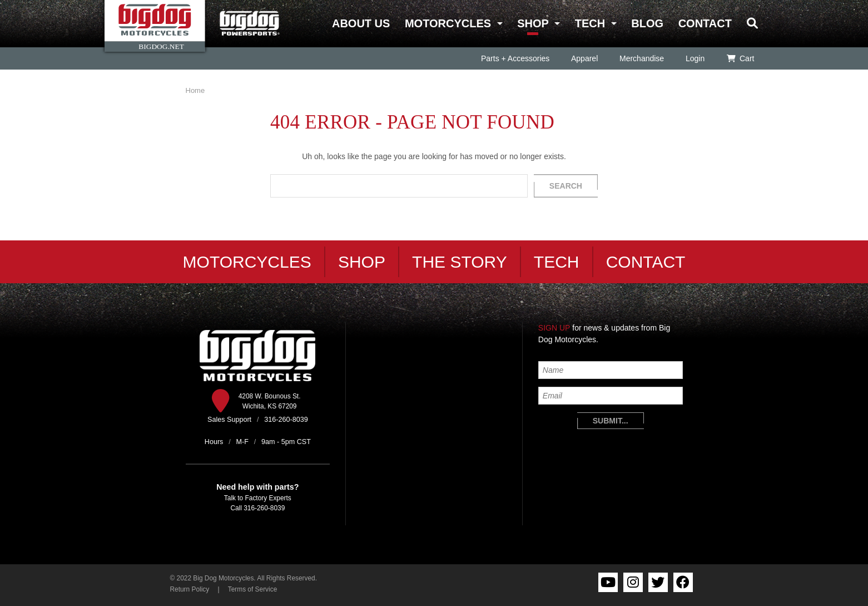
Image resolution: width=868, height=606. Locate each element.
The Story (460, 262)
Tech (590, 23)
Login (695, 58)
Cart (740, 58)
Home (195, 90)
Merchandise (642, 58)
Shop (533, 23)
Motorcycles (448, 23)
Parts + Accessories (515, 58)
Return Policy (190, 589)
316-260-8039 (264, 508)
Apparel (584, 58)
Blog (647, 23)
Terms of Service (253, 589)
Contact (705, 23)
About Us (361, 23)
